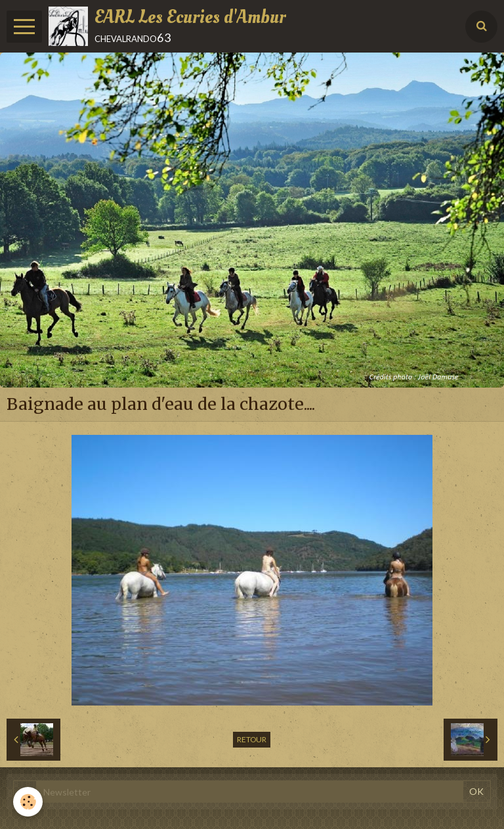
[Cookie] (28, 802)
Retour (252, 739)
